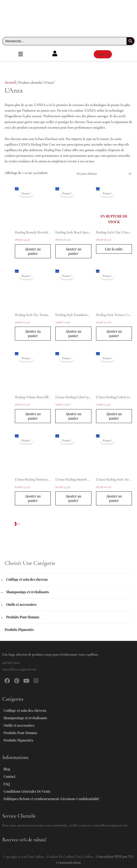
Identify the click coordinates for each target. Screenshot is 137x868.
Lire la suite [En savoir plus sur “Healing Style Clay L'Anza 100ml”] (114, 251)
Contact (9, 776)
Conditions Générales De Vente (27, 791)
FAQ (7, 784)
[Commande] (103, 174)
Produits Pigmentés (19, 630)
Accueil (10, 82)
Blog (7, 769)
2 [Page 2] (17, 523)
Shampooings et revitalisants (27, 592)
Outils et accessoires (21, 605)
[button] (20, 54)
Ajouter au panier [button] (33, 251)
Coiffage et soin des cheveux (27, 579)
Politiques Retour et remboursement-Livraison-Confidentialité (51, 799)
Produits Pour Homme (23, 617)
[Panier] (103, 54)
